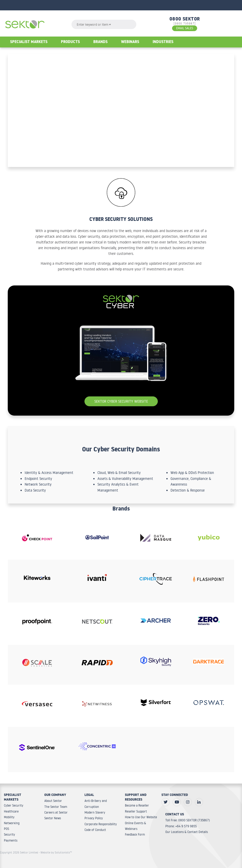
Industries (163, 42)
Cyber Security (14, 805)
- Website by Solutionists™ (55, 852)
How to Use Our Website (141, 817)
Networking (12, 823)
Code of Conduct (95, 830)
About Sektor (53, 801)
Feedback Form (135, 834)
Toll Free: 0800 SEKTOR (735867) (188, 820)
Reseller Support (136, 811)
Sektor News (53, 818)
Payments (11, 840)
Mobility (9, 817)
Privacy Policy (94, 818)
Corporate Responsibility (101, 824)
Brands (100, 42)
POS (6, 829)
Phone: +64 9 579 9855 (181, 826)
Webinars (130, 42)
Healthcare (11, 811)
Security (9, 834)
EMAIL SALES (185, 28)
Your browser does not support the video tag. (121, 110)
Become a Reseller (137, 805)
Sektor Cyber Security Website (121, 401)
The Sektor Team (56, 807)
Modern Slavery (95, 812)
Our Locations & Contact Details (187, 832)
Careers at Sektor (56, 812)
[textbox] (104, 24)
